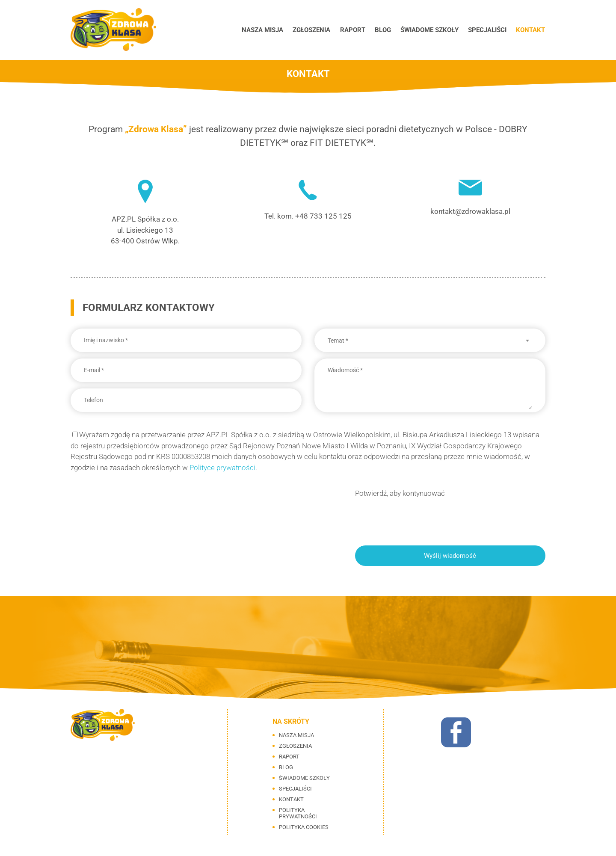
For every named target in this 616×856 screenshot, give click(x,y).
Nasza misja (268, 30)
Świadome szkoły (432, 30)
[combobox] (430, 341)
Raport (357, 30)
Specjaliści (489, 30)
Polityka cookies (304, 827)
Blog (386, 30)
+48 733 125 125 (323, 216)
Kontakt (531, 30)
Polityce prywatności (222, 468)
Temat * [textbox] (338, 341)
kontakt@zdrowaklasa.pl (470, 211)
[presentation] (420, 516)
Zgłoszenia (317, 30)
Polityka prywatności (298, 813)
